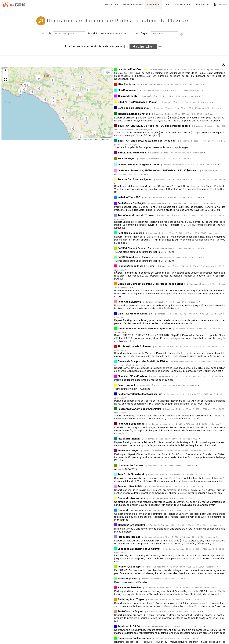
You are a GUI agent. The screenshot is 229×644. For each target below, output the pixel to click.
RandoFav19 (211, 165)
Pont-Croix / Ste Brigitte (132, 203)
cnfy (200, 248)
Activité (92, 33)
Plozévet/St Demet (129, 537)
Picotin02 (199, 626)
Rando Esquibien (127, 579)
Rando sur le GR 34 (129, 626)
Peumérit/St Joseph (129, 567)
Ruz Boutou (220, 180)
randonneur (208, 203)
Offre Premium (202, 4)
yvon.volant (198, 153)
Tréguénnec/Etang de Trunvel (136, 215)
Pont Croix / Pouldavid (131, 474)
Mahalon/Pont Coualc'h (132, 525)
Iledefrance (209, 114)
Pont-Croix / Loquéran (131, 233)
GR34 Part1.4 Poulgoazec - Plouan (137, 102)
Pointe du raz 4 (126, 385)
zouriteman (119, 332)
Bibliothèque (153, 4)
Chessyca (146, 130)
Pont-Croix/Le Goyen (130, 611)
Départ (145, 33)
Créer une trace (110, 4)
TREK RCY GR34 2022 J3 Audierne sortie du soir (147, 141)
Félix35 (218, 69)
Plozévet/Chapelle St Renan (134, 346)
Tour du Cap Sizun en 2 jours (135, 179)
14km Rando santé (128, 84)
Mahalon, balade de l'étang (134, 114)
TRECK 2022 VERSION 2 (132, 153)
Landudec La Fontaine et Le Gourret (139, 549)
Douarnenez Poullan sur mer (134, 638)
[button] (52, 81)
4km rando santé (128, 96)
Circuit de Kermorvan (130, 510)
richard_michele (195, 197)
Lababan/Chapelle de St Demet (137, 266)
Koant (194, 638)
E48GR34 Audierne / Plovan (134, 257)
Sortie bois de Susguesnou (133, 108)
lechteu (216, 108)
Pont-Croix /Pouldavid (131, 424)
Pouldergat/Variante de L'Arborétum (139, 409)
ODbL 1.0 (108, 139)
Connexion (220, 4)
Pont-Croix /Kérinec (129, 302)
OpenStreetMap (87, 139)
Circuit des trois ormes (131, 498)
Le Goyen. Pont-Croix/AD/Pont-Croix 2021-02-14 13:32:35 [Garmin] (158, 170)
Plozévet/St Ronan (129, 439)
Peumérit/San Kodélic (130, 486)
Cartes (167, 4)
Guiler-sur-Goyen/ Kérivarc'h (135, 314)
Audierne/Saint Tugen (131, 599)
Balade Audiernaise (129, 587)
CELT (196, 439)
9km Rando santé (128, 90)
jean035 (193, 385)
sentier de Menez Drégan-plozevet (138, 164)
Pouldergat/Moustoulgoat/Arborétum (140, 394)
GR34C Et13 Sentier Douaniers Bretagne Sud (145, 328)
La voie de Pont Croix (130, 69)
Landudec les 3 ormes (131, 465)
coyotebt (207, 102)
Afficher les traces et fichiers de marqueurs (94, 46)
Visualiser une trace (133, 4)
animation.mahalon (194, 84)
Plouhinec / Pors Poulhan (132, 376)
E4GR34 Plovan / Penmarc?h (134, 248)
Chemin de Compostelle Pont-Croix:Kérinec (143, 361)
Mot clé (47, 33)
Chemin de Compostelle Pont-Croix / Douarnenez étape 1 (151, 284)
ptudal (143, 174)
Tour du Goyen (126, 159)
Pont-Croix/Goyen (128, 451)
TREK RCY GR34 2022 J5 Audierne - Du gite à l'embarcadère (154, 126)
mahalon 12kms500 (129, 197)
